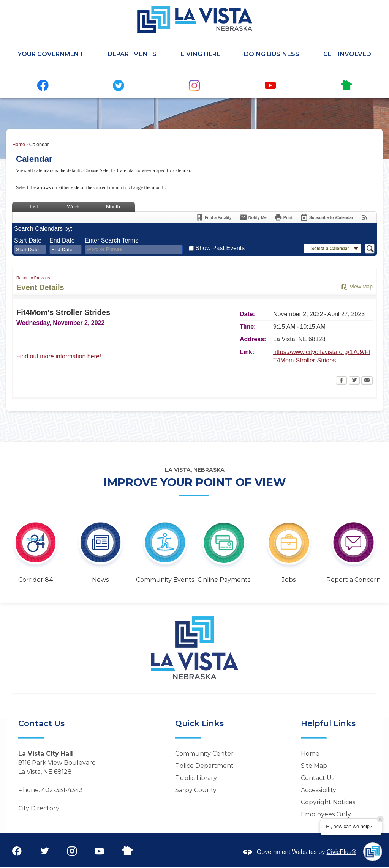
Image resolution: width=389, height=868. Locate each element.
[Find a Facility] (214, 217)
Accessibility (319, 790)
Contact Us (318, 778)
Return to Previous (33, 278)
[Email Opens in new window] (367, 381)
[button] (332, 249)
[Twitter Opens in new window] (354, 381)
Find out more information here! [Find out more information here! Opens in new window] (59, 356)
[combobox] (30, 249)
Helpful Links (328, 723)
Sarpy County (196, 790)
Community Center (204, 754)
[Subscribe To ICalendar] (327, 217)
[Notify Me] (253, 217)
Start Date (28, 240)
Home (19, 144)
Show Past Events (220, 248)
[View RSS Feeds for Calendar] (365, 217)
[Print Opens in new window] (283, 217)
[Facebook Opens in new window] (341, 381)
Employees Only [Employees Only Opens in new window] (326, 814)
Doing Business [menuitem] (272, 54)
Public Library (196, 778)
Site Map (314, 766)
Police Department (204, 766)
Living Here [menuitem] (200, 54)
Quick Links (199, 723)
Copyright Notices (328, 802)
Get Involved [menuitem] (347, 54)
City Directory (39, 808)
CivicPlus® (342, 852)
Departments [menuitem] (132, 54)
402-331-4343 (62, 790)
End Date (62, 240)
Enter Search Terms (111, 240)
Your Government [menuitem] (51, 54)
